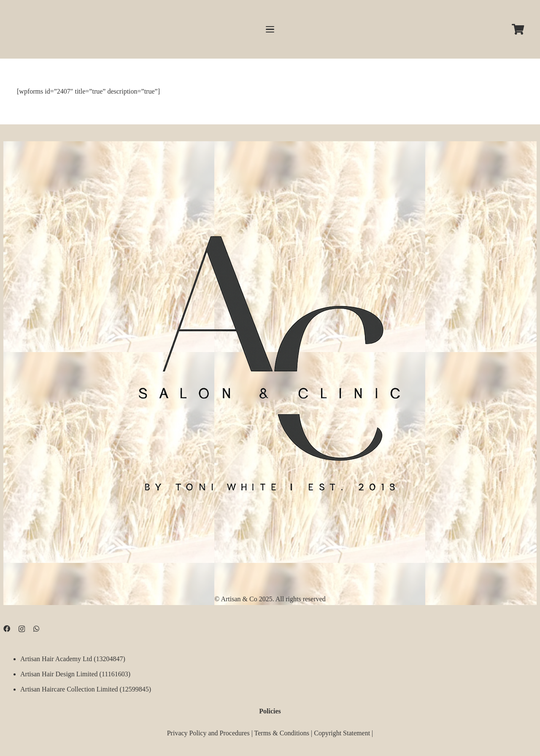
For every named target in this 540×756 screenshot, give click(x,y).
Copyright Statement (342, 733)
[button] (270, 30)
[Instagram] (22, 629)
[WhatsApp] (36, 629)
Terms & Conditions (282, 733)
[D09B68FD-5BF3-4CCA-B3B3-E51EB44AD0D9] (270, 357)
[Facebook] (7, 629)
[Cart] (518, 29)
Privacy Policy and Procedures (208, 733)
